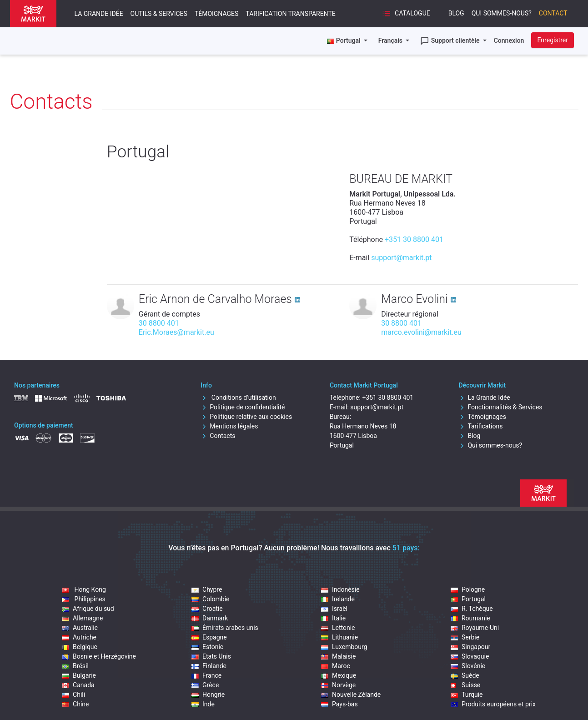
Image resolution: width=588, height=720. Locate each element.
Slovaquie (470, 656)
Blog (456, 13)
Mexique (339, 675)
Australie (80, 628)
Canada (78, 685)
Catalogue (406, 14)
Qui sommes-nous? (502, 13)
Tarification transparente (290, 14)
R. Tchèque (472, 609)
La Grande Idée (99, 14)
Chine (75, 704)
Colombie (210, 599)
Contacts (218, 436)
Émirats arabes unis (225, 628)
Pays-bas (339, 704)
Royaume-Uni (475, 628)
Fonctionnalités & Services (500, 407)
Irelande (338, 599)
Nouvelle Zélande (351, 695)
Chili (73, 695)
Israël (334, 609)
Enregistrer (553, 40)
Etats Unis (211, 656)
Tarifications (480, 426)
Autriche (79, 637)
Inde (203, 704)
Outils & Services (159, 14)
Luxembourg (344, 647)
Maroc (336, 666)
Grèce (205, 685)
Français (391, 40)
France (206, 675)
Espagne (209, 637)
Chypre (207, 589)
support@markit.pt (401, 258)
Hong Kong (84, 589)
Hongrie (208, 695)
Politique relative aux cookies (246, 417)
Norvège (338, 685)
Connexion (509, 40)
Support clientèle (451, 41)
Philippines (84, 599)
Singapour (470, 647)
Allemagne (82, 618)
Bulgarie (79, 675)
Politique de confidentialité (243, 407)
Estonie (207, 647)
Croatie (207, 609)
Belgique (80, 647)
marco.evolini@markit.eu (421, 332)
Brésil (75, 666)
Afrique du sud (88, 609)
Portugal (468, 599)
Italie (333, 618)
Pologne (468, 589)
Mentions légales (229, 426)
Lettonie (338, 628)
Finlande (209, 666)
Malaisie (338, 656)
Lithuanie (339, 637)
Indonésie (340, 589)
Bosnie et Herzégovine (99, 656)
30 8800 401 (159, 323)
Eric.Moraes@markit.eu (176, 332)
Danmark (210, 618)
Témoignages (216, 14)
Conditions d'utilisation (238, 398)
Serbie (465, 637)
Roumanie (470, 618)
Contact (553, 13)
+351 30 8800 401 (414, 239)
